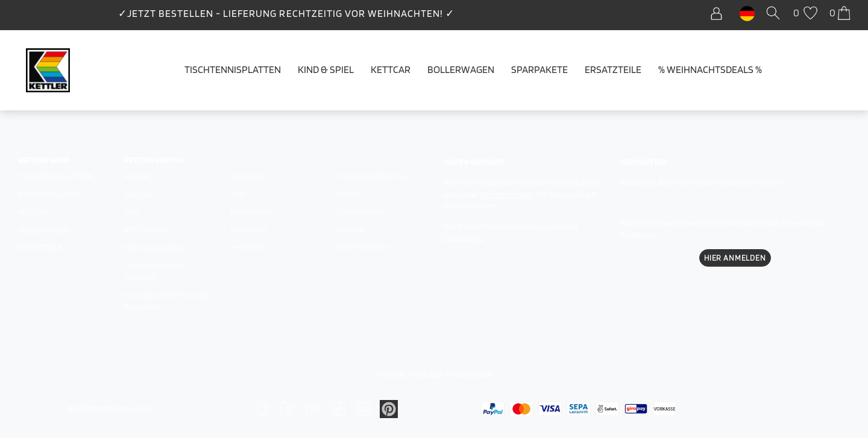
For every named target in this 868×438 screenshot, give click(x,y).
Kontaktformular (507, 195)
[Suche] (775, 14)
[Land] (747, 13)
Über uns (139, 195)
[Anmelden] (719, 14)
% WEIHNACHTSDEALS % (710, 69)
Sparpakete (539, 69)
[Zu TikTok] (338, 408)
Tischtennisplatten (233, 69)
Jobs (132, 212)
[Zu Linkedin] (363, 408)
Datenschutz (252, 211)
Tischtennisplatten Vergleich (156, 272)
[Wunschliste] (807, 14)
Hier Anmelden (735, 258)
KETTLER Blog (147, 230)
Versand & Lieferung (371, 176)
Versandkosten (469, 374)
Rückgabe (247, 176)
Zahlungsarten (361, 211)
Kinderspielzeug (49, 195)
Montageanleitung (155, 248)
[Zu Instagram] (262, 408)
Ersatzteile (613, 69)
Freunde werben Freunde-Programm (168, 301)
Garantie (351, 230)
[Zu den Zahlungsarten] (493, 408)
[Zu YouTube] (313, 408)
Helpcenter (250, 247)
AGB (238, 194)
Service (349, 194)
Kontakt (137, 176)
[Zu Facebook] (288, 408)
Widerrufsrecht (363, 247)
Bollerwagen (461, 69)
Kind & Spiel (326, 69)
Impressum (249, 230)
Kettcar (391, 69)
